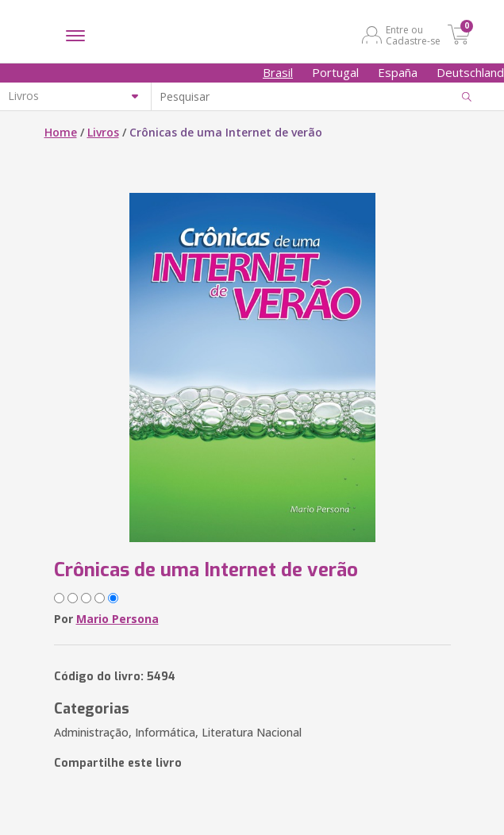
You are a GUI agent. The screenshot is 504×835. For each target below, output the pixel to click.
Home (61, 132)
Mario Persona (117, 619)
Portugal (335, 72)
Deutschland (470, 72)
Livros (103, 132)
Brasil (278, 72)
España (398, 72)
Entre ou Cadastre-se (413, 35)
